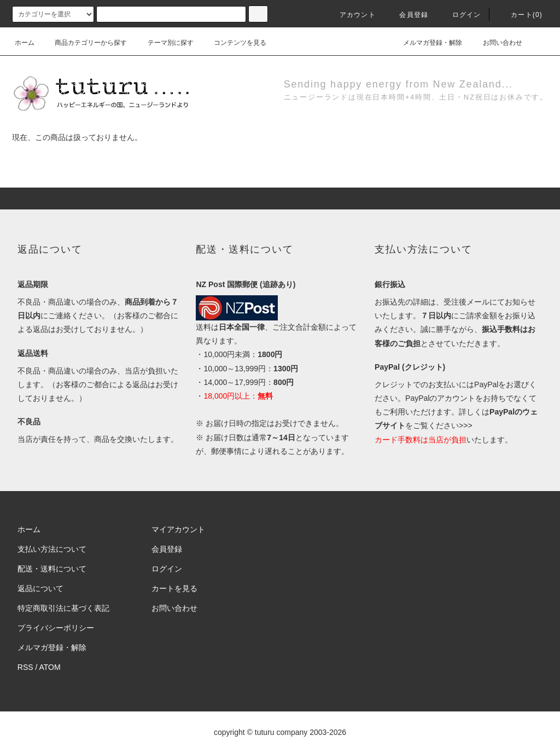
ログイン (460, 15)
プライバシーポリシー (56, 628)
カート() (520, 15)
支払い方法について (52, 549)
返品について (40, 588)
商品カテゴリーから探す (84, 43)
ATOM (50, 667)
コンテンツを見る (234, 43)
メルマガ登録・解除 (426, 43)
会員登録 (407, 15)
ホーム (25, 43)
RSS (25, 667)
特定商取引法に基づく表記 (63, 608)
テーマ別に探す (164, 43)
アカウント (351, 15)
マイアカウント (178, 529)
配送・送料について (52, 569)
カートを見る (174, 588)
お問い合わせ (496, 43)
